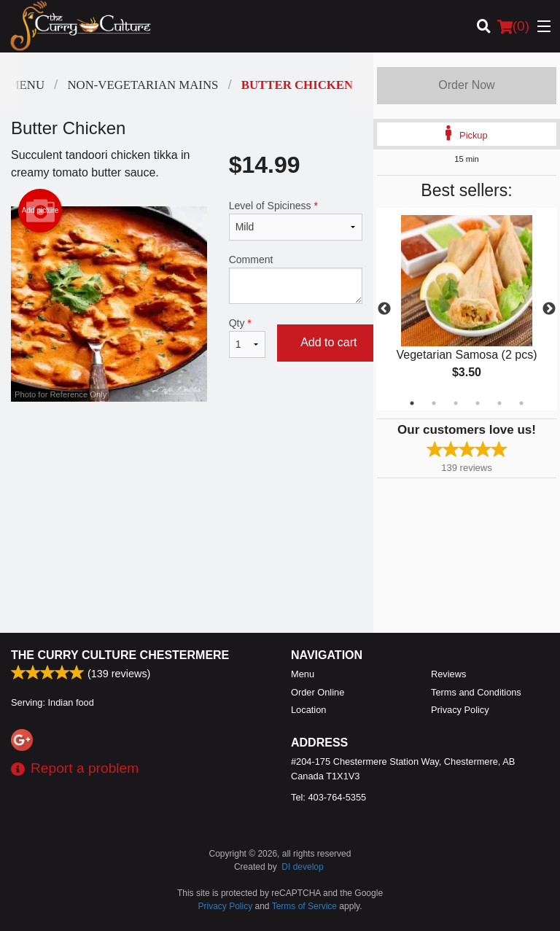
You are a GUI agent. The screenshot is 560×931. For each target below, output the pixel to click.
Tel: (328, 797)
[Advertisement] (187, 449)
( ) (513, 26)
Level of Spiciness (296, 220)
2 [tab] (434, 403)
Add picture (40, 211)
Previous (384, 309)
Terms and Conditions (476, 692)
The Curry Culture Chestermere (120, 655)
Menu (303, 674)
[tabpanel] (467, 309)
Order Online (318, 692)
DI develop (302, 867)
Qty (247, 338)
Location (308, 710)
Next (549, 309)
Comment (296, 279)
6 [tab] (521, 403)
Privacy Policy (460, 710)
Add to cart (328, 342)
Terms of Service (304, 906)
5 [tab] (499, 403)
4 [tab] (478, 403)
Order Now (466, 85)
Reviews (448, 674)
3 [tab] (456, 403)
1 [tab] (412, 403)
